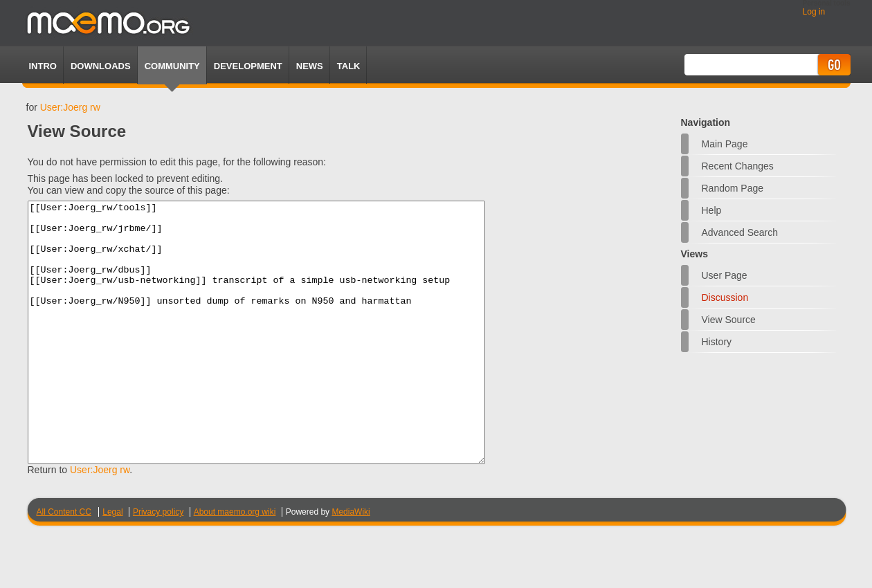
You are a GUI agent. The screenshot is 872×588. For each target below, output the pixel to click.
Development (248, 66)
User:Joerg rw (70, 107)
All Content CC (64, 564)
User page (725, 275)
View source (729, 320)
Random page (733, 188)
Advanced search (740, 232)
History (717, 342)
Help (712, 210)
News (310, 66)
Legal (112, 564)
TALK (349, 66)
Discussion (725, 297)
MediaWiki (351, 564)
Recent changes (738, 166)
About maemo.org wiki (235, 564)
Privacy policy (158, 564)
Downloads (101, 66)
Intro (43, 66)
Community (172, 66)
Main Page (725, 144)
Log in (814, 12)
